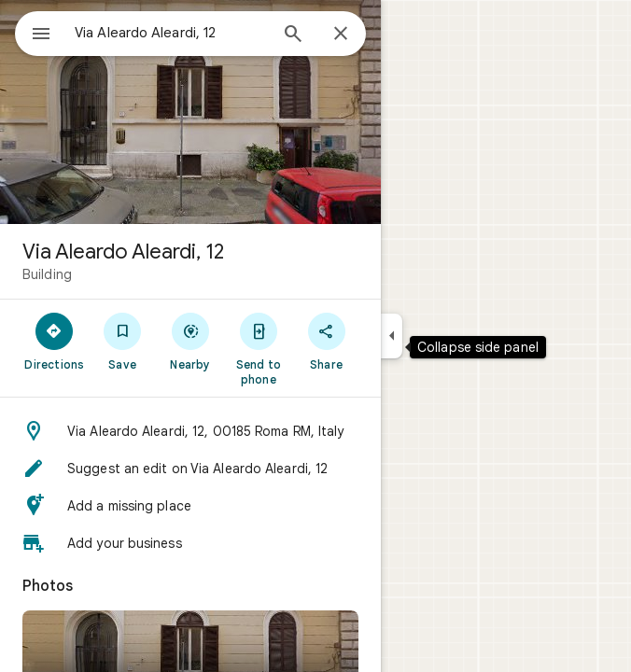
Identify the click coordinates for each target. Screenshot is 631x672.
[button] (190, 431)
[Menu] (41, 35)
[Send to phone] (258, 348)
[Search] (293, 35)
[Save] (123, 341)
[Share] (326, 341)
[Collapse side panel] (392, 336)
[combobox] (171, 33)
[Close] (341, 35)
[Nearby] (191, 341)
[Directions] (55, 341)
